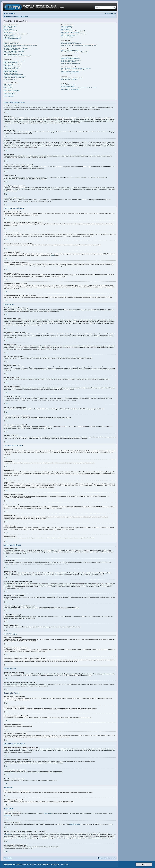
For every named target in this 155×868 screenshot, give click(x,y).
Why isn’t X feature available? (68, 86)
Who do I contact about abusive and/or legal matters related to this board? (79, 88)
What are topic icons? (9, 96)
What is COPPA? (8, 28)
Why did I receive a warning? (11, 73)
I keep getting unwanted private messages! (71, 44)
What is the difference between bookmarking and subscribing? (76, 68)
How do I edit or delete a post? (11, 62)
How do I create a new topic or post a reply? (14, 61)
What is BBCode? (8, 84)
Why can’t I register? (9, 29)
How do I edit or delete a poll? (11, 69)
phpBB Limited (48, 814)
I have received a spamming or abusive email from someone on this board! (79, 45)
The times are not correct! (10, 47)
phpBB (52, 255)
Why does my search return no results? (70, 59)
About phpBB (7, 815)
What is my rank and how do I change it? (14, 54)
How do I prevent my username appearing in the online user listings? (20, 45)
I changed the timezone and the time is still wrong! (16, 48)
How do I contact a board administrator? (70, 89)
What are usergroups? (66, 29)
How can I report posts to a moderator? (13, 75)
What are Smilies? (8, 87)
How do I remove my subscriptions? (69, 73)
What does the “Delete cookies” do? (12, 38)
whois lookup (7, 835)
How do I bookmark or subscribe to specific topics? (73, 70)
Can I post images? (8, 89)
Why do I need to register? (10, 26)
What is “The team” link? (67, 37)
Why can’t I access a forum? (11, 70)
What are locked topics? (10, 95)
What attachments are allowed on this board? (72, 78)
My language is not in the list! (11, 50)
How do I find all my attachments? (69, 80)
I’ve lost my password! (9, 35)
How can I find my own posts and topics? (71, 63)
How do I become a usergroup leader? (70, 32)
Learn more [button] (64, 864)
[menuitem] (13, 14)
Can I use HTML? (8, 86)
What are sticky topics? (9, 93)
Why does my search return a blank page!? (71, 60)
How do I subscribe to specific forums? (70, 71)
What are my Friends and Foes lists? (70, 50)
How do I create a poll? (9, 66)
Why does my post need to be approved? (14, 78)
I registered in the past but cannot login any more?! (16, 34)
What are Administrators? (67, 26)
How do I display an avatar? (10, 53)
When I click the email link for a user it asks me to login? (17, 56)
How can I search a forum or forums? (70, 57)
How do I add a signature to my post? (13, 64)
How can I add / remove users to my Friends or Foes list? (75, 52)
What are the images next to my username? (14, 51)
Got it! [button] (144, 864)
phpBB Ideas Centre (75, 824)
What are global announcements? (12, 90)
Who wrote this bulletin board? (68, 85)
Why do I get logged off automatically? (13, 37)
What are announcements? (10, 92)
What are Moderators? (66, 28)
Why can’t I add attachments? (11, 72)
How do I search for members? (68, 62)
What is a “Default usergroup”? (68, 35)
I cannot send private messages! (69, 42)
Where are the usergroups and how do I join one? (73, 31)
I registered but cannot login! (11, 31)
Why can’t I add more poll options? (12, 67)
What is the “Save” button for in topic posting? (15, 76)
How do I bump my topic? (10, 79)
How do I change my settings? (11, 44)
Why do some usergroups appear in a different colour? (74, 34)
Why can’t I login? (8, 32)
